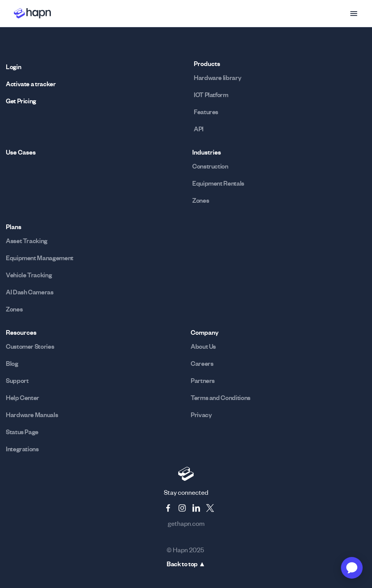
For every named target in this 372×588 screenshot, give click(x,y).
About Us (203, 346)
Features (206, 112)
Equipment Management (40, 258)
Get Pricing (21, 101)
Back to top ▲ (186, 564)
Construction (210, 166)
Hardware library (217, 78)
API (199, 129)
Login (13, 67)
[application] (352, 568)
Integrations (22, 449)
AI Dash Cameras (30, 292)
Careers (202, 364)
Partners (203, 381)
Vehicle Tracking (29, 275)
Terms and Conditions (221, 398)
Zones (201, 200)
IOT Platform (211, 95)
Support (17, 381)
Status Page (22, 432)
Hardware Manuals (32, 415)
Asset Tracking (27, 241)
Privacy (201, 415)
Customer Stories (30, 346)
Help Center (23, 398)
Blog (12, 364)
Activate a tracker (31, 84)
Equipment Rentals (218, 183)
